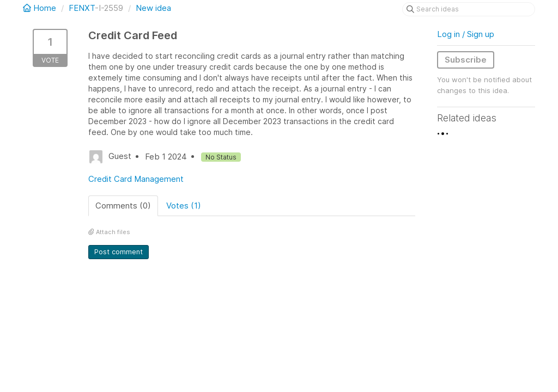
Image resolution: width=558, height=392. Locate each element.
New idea (153, 8)
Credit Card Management (136, 179)
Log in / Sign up (466, 34)
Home (41, 8)
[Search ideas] (469, 9)
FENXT (82, 8)
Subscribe (466, 60)
